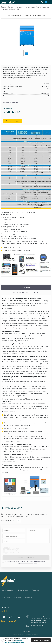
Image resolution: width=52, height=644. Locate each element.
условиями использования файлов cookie (15, 641)
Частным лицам (7, 590)
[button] (50, 2)
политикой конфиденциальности (36, 561)
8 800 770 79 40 (11, 617)
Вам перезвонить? (8, 621)
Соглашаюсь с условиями (41, 640)
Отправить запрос (12, 121)
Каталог (18, 598)
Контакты (29, 598)
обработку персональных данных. (28, 563)
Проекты (35, 590)
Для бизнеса (23, 590)
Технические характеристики (26, 292)
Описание (26, 287)
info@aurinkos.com (37, 626)
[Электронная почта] (14, 541)
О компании (6, 598)
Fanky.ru (37, 634)
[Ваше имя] (14, 530)
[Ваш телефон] (14, 536)
